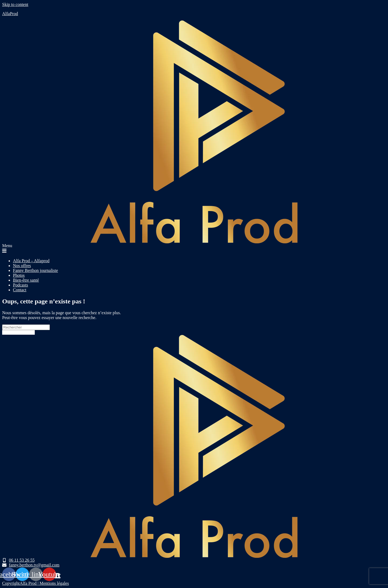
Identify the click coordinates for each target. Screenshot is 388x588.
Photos (19, 275)
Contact (20, 290)
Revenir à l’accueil (18, 332)
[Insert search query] (26, 327)
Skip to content (15, 4)
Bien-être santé (26, 280)
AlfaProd (10, 14)
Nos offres (22, 266)
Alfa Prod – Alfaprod (31, 261)
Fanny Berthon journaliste (35, 270)
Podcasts (20, 285)
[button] (194, 249)
